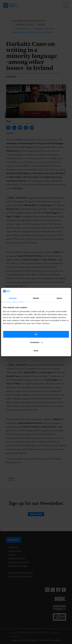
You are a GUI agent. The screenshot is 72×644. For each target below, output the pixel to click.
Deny (36, 351)
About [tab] (59, 298)
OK (36, 334)
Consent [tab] (13, 298)
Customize (36, 342)
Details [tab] (36, 298)
